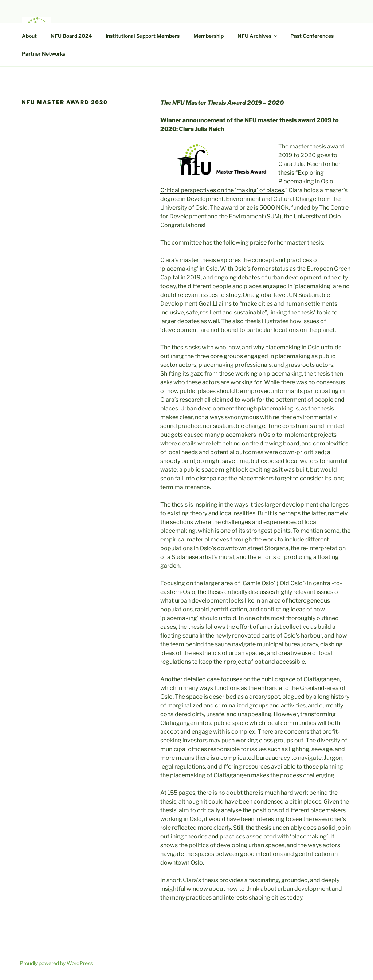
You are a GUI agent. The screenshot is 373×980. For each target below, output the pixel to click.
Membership (209, 36)
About (29, 36)
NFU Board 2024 (71, 36)
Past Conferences (312, 36)
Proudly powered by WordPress (56, 963)
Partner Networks (44, 54)
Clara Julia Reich (300, 164)
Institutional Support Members (143, 36)
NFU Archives (258, 36)
